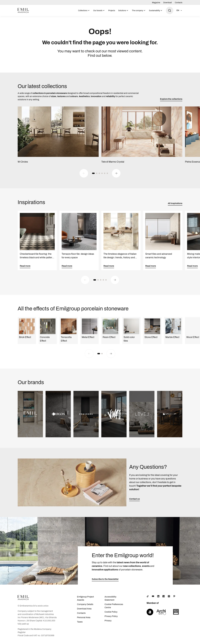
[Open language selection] (179, 10)
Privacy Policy (111, 618)
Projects (112, 11)
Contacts (179, 3)
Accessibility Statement (110, 600)
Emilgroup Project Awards (85, 600)
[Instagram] (169, 598)
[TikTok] (148, 598)
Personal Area (84, 619)
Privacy (108, 622)
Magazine (156, 3)
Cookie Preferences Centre (114, 607)
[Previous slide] (84, 175)
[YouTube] (153, 598)
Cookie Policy (111, 613)
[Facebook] (164, 598)
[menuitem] (84, 10)
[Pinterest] (174, 598)
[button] (93, 175)
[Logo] (23, 10)
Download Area (84, 610)
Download (168, 3)
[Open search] (170, 10)
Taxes (80, 623)
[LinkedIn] (158, 598)
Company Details (85, 606)
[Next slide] (116, 175)
